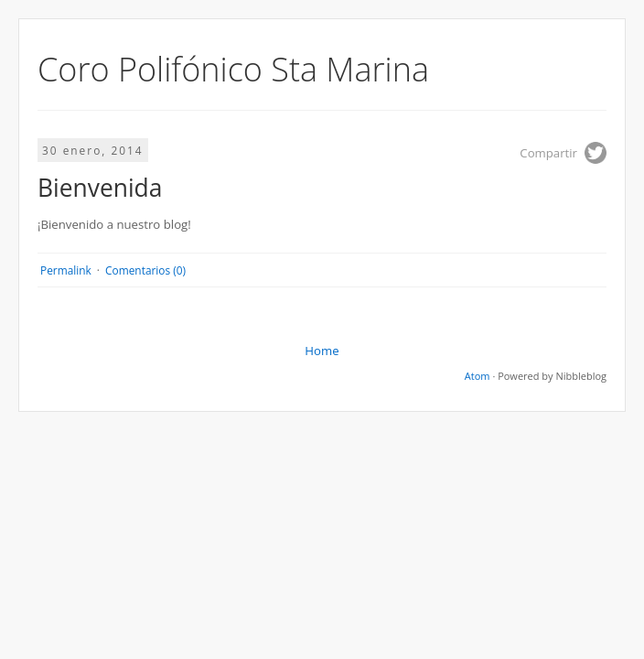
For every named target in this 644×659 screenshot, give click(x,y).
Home (322, 351)
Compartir (548, 153)
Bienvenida (100, 188)
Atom (478, 376)
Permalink (66, 270)
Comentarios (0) (145, 270)
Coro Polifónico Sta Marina (233, 69)
